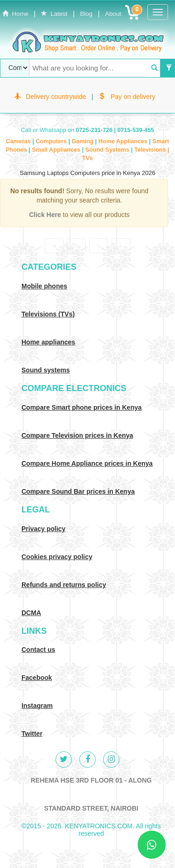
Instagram (37, 706)
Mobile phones (44, 286)
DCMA (31, 613)
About (113, 14)
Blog (86, 14)
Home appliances (48, 342)
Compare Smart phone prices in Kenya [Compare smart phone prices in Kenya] (82, 407)
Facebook (37, 678)
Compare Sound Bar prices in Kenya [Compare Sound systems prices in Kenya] (78, 491)
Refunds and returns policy (64, 585)
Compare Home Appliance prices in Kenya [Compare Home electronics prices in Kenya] (87, 463)
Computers (52, 141)
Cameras (19, 141)
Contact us (38, 650)
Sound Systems (108, 150)
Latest (54, 14)
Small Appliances (57, 150)
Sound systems (45, 370)
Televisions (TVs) (48, 314)
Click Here (46, 215)
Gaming (83, 141)
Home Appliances (124, 141)
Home (15, 14)
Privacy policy (43, 529)
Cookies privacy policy (57, 557)
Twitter (32, 734)
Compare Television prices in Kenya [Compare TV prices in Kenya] (77, 435)
